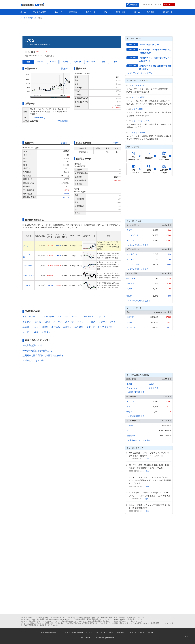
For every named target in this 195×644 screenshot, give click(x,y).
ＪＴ (128, 431)
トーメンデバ (132, 235)
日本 (147, 459)
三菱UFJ (67, 327)
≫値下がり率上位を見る (138, 269)
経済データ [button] (168, 12)
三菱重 (26, 327)
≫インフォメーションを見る (140, 73)
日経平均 (130, 317)
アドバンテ (63, 316)
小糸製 (129, 384)
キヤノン (91, 327)
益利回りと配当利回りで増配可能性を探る (43, 355)
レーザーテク (89, 316)
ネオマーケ (28, 266)
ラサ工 (129, 230)
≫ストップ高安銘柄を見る (139, 301)
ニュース (59, 12)
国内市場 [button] (73, 12)
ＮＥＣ (80, 322)
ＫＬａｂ (130, 259)
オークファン (28, 276)
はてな (26, 246)
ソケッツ (130, 283)
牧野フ (129, 412)
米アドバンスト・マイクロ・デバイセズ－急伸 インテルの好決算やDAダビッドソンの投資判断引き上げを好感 (150, 480)
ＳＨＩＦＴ (154, 388)
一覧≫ (116, 143)
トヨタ (35, 327)
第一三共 (56, 327)
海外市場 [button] (151, 12)
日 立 (26, 332)
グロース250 (132, 327)
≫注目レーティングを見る (139, 440)
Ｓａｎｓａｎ (132, 388)
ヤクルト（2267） (139, 85)
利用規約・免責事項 (48, 632)
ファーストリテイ (107, 322)
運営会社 (151, 632)
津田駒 (129, 296)
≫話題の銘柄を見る (136, 392)
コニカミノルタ (133, 264)
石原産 (152, 384)
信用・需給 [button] (121, 12)
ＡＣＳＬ (46, 332)
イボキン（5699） (139, 133)
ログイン (158, 5)
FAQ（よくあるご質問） (105, 632)
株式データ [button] (91, 12)
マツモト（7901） (139, 97)
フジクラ (75, 316)
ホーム (23, 12)
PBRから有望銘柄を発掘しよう (38, 351)
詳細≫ (65, 69)
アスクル (130, 425)
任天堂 (47, 322)
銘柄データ (32, 18)
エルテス (27, 285)
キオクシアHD (29, 316)
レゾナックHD (105, 327)
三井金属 (79, 327)
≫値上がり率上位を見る (138, 245)
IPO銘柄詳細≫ (63, 121)
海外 (147, 486)
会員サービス (169, 5)
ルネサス (58, 322)
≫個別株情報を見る (136, 416)
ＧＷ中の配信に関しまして (151, 45)
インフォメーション (137, 632)
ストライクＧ (132, 254)
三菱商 (35, 332)
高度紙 (129, 289)
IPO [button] (106, 12)
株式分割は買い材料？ (33, 345)
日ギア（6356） (138, 109)
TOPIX (129, 322)
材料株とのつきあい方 (33, 360)
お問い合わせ (122, 632)
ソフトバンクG (47, 316)
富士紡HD (131, 436)
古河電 (37, 322)
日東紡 (45, 327)
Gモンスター (132, 278)
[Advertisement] (98, 27)
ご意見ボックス (147, 5)
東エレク (70, 322)
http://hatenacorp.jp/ (38, 118)
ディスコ (103, 316)
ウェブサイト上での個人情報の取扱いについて (76, 632)
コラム (137, 12)
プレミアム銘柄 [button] (40, 12)
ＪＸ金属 (91, 322)
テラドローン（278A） (141, 121)
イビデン (27, 322)
